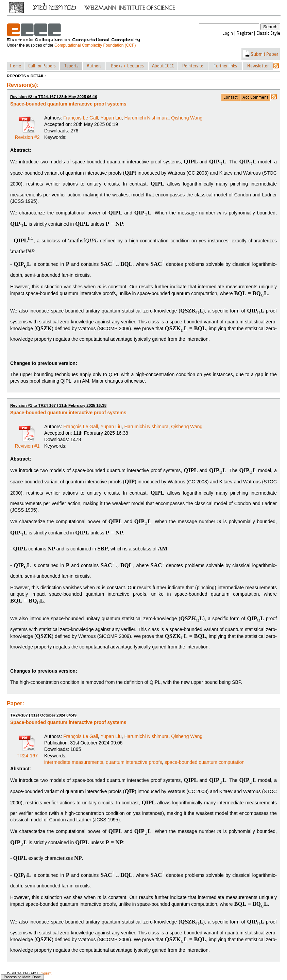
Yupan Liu (111, 118)
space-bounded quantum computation (205, 762)
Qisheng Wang (187, 118)
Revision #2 (27, 135)
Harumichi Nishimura (147, 118)
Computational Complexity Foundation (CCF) (95, 45)
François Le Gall (81, 118)
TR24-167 (27, 753)
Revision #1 (27, 444)
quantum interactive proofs (134, 762)
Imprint (46, 973)
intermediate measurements (74, 762)
